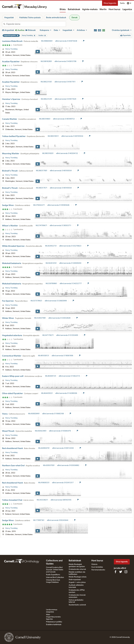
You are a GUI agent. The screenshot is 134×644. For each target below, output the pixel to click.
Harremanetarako (98, 570)
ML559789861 (51, 284)
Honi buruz (115, 9)
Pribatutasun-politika (54, 622)
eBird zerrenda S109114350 (63, 448)
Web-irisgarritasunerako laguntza (53, 617)
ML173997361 (39, 520)
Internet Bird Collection (55, 577)
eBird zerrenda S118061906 (63, 356)
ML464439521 (47, 393)
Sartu (122, 3)
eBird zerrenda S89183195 (61, 500)
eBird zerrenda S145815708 (66, 61)
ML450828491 (34, 414)
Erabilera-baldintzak (54, 625)
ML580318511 (53, 136)
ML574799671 (41, 226)
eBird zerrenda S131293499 (67, 335)
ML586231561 (46, 82)
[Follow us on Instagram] (126, 572)
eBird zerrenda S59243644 (58, 520)
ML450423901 (41, 431)
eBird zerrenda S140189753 (64, 119)
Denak (75, 18)
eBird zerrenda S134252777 (71, 284)
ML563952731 (51, 246)
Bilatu (63, 9)
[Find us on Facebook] (115, 572)
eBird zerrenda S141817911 (65, 82)
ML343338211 (42, 500)
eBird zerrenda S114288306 (66, 393)
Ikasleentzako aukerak (77, 605)
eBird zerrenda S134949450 (70, 263)
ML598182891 (46, 61)
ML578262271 (39, 205)
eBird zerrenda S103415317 (63, 483)
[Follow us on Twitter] (121, 572)
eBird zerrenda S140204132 (67, 153)
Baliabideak (74, 9)
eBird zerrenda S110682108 (53, 414)
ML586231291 (46, 99)
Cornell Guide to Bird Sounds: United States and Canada (55, 570)
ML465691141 (51, 376)
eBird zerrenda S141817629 (66, 99)
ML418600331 (44, 483)
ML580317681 (42, 171)
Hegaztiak (9, 18)
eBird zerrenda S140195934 (72, 136)
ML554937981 (40, 318)
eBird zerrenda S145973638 (66, 41)
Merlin (103, 9)
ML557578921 (36, 301)
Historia (94, 564)
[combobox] (36, 24)
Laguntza (127, 9)
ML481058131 (44, 356)
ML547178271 (48, 335)
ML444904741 (44, 448)
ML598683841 (47, 41)
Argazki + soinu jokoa (77, 582)
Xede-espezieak (75, 580)
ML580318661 (45, 119)
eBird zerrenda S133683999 (56, 301)
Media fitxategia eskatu (78, 577)
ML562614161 (51, 263)
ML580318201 (48, 153)
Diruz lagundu (110, 3)
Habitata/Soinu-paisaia (30, 18)
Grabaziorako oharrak (77, 569)
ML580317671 (42, 188)
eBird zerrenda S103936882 (68, 465)
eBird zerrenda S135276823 (70, 246)
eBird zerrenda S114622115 (70, 376)
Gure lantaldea (97, 567)
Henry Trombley (11, 49)
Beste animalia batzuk (56, 18)
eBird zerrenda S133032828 (60, 318)
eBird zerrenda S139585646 (59, 205)
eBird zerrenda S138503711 (61, 226)
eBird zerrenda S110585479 (60, 431)
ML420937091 (49, 465)
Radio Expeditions (53, 575)
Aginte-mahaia (90, 9)
